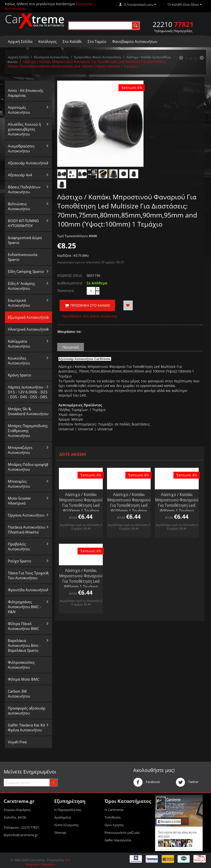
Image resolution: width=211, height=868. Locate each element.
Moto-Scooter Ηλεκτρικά (19, 501)
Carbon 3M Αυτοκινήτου (19, 694)
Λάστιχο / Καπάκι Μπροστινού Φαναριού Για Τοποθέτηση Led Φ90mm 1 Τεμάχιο (177, 503)
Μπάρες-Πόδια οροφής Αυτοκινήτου (28, 467)
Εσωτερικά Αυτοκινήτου (19, 303)
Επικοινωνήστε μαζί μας (122, 832)
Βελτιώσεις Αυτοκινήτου (19, 206)
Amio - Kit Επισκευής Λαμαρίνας (26, 93)
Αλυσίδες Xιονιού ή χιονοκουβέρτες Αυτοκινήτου (24, 129)
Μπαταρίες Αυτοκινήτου (19, 484)
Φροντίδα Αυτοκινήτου (28, 590)
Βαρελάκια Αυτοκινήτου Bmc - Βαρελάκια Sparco (24, 645)
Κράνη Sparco (20, 375)
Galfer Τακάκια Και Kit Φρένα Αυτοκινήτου (26, 727)
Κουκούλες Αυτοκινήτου (19, 361)
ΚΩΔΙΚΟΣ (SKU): (70, 275)
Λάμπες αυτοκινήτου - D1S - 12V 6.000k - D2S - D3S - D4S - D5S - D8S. (28, 392)
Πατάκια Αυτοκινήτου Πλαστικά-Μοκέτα (26, 530)
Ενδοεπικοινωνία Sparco (23, 257)
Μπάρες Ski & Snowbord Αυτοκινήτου (28, 411)
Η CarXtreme (114, 810)
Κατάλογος (47, 41)
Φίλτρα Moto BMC (24, 679)
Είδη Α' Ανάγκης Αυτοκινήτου (21, 286)
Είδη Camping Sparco (26, 271)
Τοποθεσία (112, 817)
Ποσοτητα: (66, 291)
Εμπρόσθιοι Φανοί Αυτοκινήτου (98, 57)
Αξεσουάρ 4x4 (20, 175)
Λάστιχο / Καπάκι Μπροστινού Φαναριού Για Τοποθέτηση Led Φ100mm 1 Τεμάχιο (81, 503)
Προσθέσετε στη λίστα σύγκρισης (90, 316)
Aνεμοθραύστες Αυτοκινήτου (21, 148)
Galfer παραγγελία (118, 840)
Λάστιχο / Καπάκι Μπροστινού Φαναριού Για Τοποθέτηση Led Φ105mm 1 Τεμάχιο (129, 503)
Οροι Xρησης (114, 825)
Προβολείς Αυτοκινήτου (19, 546)
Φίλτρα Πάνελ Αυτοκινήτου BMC (23, 626)
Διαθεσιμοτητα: (70, 283)
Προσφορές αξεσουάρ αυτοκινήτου (27, 711)
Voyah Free (17, 742)
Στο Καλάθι (72, 41)
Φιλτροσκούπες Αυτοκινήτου (21, 665)
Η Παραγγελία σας (68, 810)
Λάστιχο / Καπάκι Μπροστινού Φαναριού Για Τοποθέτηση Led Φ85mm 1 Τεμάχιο (81, 579)
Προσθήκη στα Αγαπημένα (128, 305)
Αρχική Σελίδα (20, 41)
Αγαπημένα (63, 817)
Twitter (187, 782)
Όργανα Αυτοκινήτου (26, 515)
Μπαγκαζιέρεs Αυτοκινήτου (20, 450)
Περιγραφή (71, 347)
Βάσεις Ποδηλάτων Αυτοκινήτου (24, 189)
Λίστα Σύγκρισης (66, 825)
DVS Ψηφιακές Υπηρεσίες (48, 862)
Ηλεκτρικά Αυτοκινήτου (28, 329)
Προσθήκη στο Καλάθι (87, 305)
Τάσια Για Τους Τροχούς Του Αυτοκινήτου (28, 575)
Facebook (147, 782)
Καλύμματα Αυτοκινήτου (19, 344)
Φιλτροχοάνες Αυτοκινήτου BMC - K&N (25, 607)
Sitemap (60, 832)
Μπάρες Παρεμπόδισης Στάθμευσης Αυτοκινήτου (28, 431)
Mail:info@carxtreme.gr (21, 835)
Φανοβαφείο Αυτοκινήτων (135, 41)
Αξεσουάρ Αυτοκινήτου (28, 163)
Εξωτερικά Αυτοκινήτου (51, 57)
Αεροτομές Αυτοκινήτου (19, 110)
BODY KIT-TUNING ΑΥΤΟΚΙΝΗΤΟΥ (23, 223)
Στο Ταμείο (97, 41)
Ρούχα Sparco (20, 561)
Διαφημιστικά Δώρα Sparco (25, 240)
